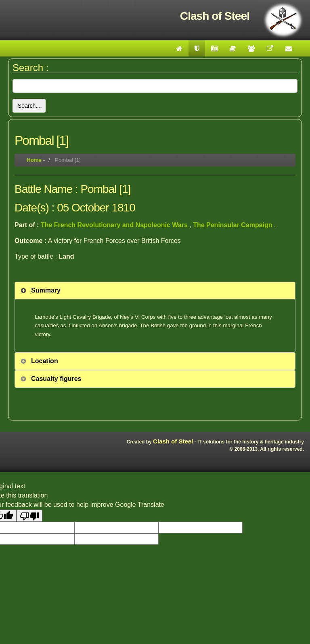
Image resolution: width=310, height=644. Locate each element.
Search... (29, 106)
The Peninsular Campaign (234, 225)
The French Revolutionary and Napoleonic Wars (115, 225)
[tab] (155, 291)
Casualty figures (56, 379)
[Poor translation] (29, 516)
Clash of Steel (173, 441)
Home (34, 160)
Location (45, 361)
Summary (46, 290)
